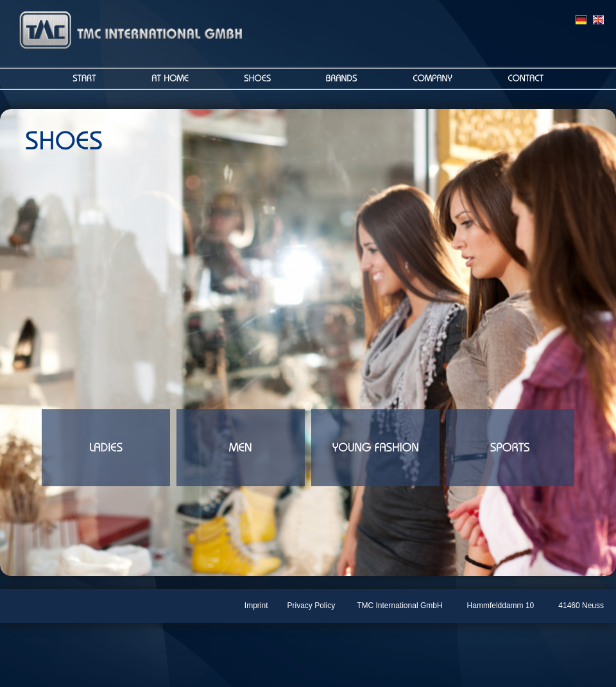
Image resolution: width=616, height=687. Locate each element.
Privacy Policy (312, 606)
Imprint (256, 606)
